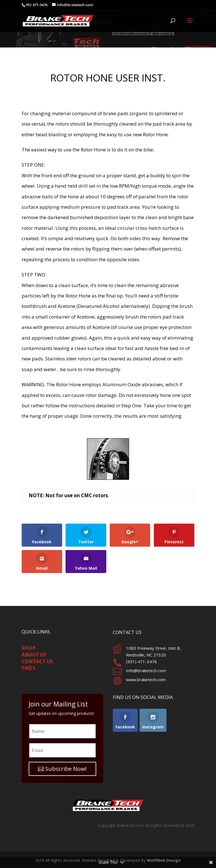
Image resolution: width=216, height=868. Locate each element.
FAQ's (29, 668)
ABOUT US (34, 655)
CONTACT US (37, 661)
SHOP (29, 648)
